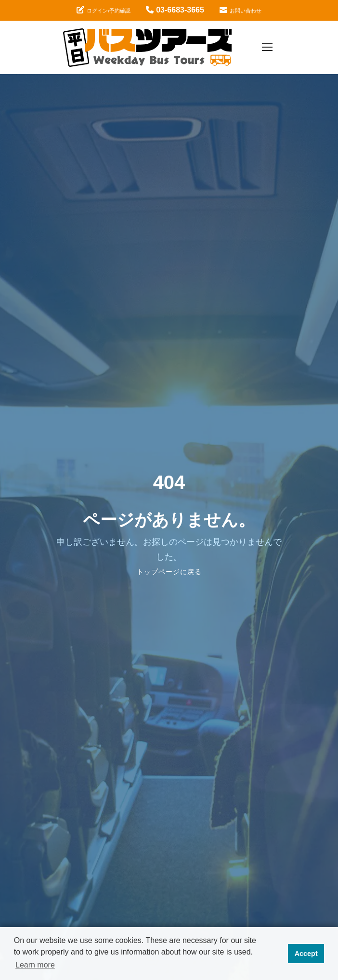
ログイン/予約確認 (104, 10)
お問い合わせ (240, 10)
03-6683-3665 (175, 10)
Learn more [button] (35, 965)
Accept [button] (306, 954)
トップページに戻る (169, 572)
